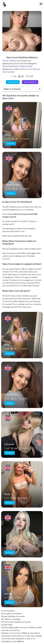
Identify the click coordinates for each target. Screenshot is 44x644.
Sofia (8, 135)
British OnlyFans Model (23, 66)
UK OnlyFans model (14, 61)
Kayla (7, 494)
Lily (6, 544)
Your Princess (12, 185)
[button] (41, 4)
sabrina (8, 594)
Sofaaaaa (9, 444)
